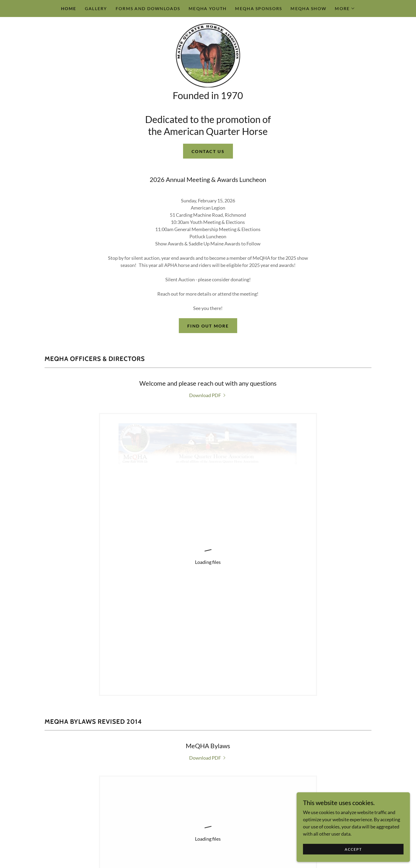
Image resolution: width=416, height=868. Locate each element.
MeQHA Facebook (208, 785)
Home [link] (69, 8)
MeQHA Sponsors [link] (259, 8)
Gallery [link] (96, 8)
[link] (208, 65)
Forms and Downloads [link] (148, 8)
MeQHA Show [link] (308, 8)
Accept (356, 849)
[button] (345, 8)
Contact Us (208, 172)
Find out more (208, 346)
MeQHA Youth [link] (208, 8)
